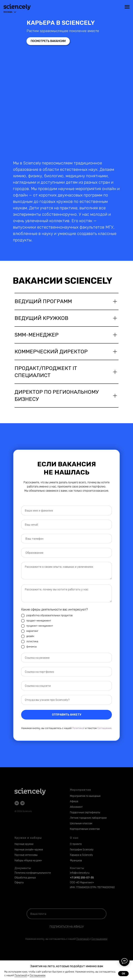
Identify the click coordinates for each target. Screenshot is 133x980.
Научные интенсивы (26, 855)
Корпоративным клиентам (85, 829)
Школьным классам (81, 823)
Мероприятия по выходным (85, 796)
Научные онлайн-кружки (29, 850)
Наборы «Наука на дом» (28, 861)
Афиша (74, 801)
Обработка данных (25, 878)
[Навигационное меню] (127, 7)
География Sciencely (82, 850)
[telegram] (22, 803)
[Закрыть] (129, 963)
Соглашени (98, 939)
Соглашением (37, 975)
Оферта (19, 883)
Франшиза (76, 861)
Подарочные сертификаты (85, 813)
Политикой (78, 728)
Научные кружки (24, 844)
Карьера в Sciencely (81, 855)
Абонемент (76, 807)
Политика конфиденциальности (33, 873)
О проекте (76, 844)
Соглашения (104, 728)
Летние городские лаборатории (88, 818)
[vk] (17, 803)
